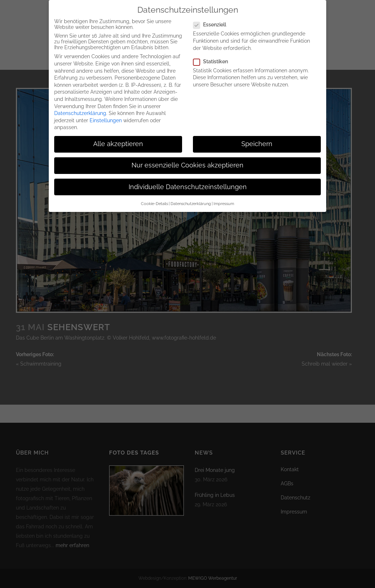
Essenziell (213, 20)
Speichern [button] (257, 140)
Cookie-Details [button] (154, 199)
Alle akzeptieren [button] (118, 140)
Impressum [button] (224, 199)
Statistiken (214, 57)
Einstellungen (106, 116)
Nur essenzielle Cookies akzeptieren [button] (187, 161)
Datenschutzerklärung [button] (191, 199)
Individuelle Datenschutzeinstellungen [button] (188, 183)
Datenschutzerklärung (80, 109)
